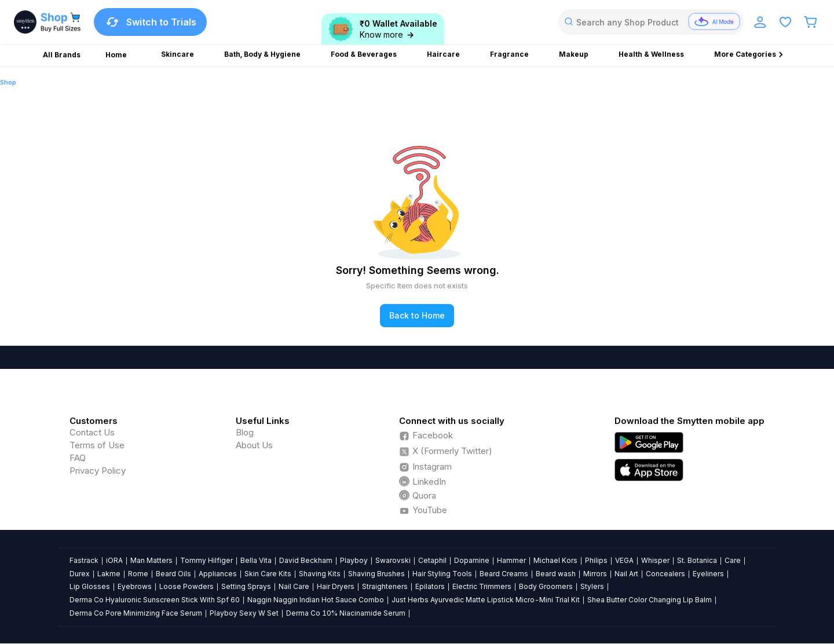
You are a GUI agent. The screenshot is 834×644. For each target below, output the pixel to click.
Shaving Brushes (376, 574)
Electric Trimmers (482, 586)
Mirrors (595, 574)
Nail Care (294, 586)
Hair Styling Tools (442, 574)
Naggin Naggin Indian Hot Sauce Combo (316, 600)
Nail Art (626, 574)
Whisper (655, 560)
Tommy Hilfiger (206, 560)
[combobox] (651, 22)
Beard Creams (504, 574)
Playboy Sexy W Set (244, 613)
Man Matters (151, 560)
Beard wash (556, 574)
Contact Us (92, 432)
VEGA (624, 560)
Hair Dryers (336, 586)
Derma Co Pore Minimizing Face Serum (136, 613)
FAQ (78, 458)
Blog (245, 432)
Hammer (511, 560)
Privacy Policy (98, 471)
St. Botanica (697, 560)
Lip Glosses (90, 586)
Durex (80, 574)
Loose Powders (186, 586)
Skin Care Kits (268, 574)
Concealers (665, 574)
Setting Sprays (246, 586)
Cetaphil (432, 560)
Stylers (592, 586)
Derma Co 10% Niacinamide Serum (346, 613)
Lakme (109, 574)
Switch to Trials (150, 22)
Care (733, 560)
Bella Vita (256, 560)
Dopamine (472, 560)
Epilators (430, 586)
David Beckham (306, 560)
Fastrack (84, 560)
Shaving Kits (320, 574)
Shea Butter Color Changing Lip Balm (650, 600)
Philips (596, 560)
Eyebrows (135, 586)
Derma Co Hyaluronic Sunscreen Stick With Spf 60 (155, 600)
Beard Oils (173, 574)
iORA (114, 560)
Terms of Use (97, 445)
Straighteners (385, 586)
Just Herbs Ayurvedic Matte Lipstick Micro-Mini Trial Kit (486, 600)
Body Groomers (546, 586)
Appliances (218, 574)
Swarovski (393, 560)
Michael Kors (555, 560)
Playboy (354, 560)
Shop (8, 82)
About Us (254, 445)
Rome (138, 574)
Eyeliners (708, 574)
